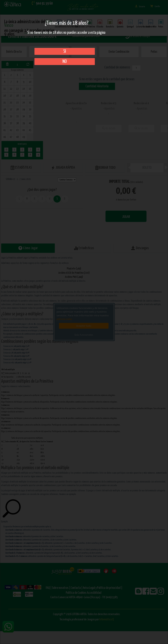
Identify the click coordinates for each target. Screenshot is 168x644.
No (65, 62)
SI (65, 51)
